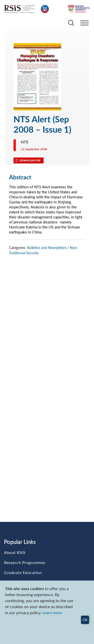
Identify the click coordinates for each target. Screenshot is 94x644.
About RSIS (15, 552)
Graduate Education (23, 572)
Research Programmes (25, 562)
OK (85, 620)
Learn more (52, 613)
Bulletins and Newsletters (47, 248)
